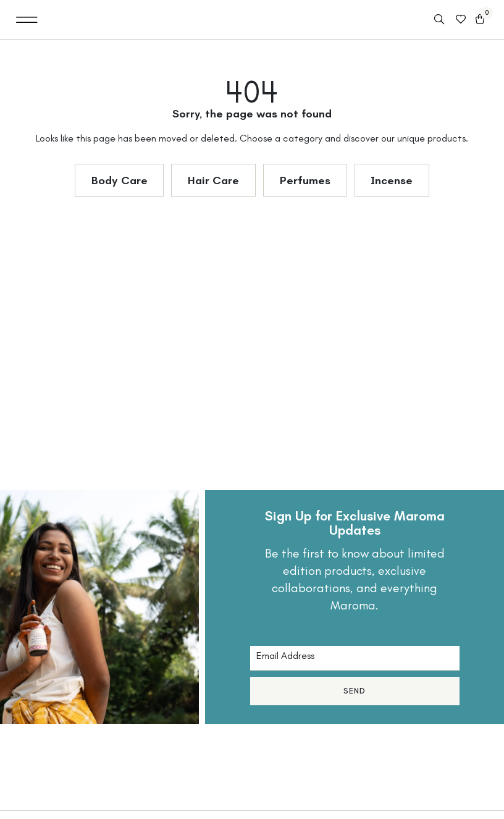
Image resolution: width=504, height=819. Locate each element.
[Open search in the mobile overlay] (440, 20)
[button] (27, 19)
